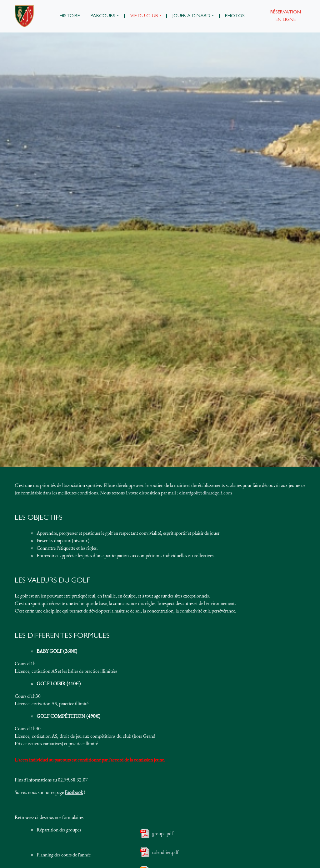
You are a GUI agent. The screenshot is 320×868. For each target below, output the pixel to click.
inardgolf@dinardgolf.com (207, 493)
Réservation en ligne (286, 16)
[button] (105, 16)
